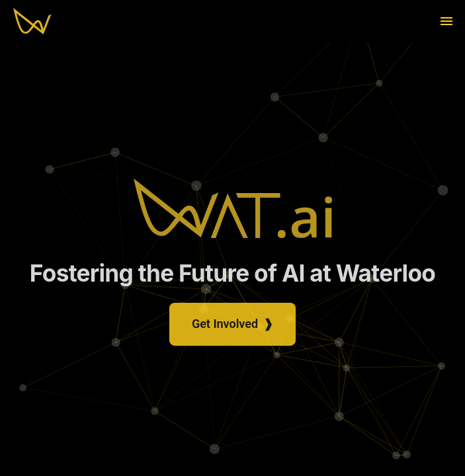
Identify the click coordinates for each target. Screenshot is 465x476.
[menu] (446, 21)
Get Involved (232, 328)
